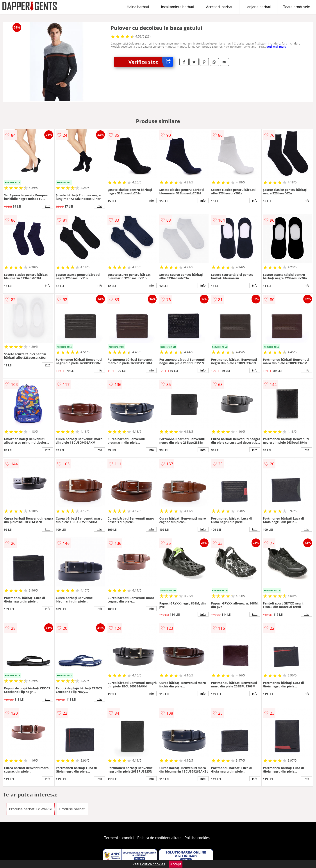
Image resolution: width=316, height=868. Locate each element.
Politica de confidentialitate (159, 838)
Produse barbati (72, 809)
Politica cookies (197, 838)
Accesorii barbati (220, 7)
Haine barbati (138, 7)
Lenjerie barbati (258, 7)
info (48, 206)
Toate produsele (297, 7)
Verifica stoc (151, 62)
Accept (176, 864)
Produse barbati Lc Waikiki (31, 809)
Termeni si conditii (119, 838)
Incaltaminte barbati (178, 7)
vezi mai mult (276, 47)
